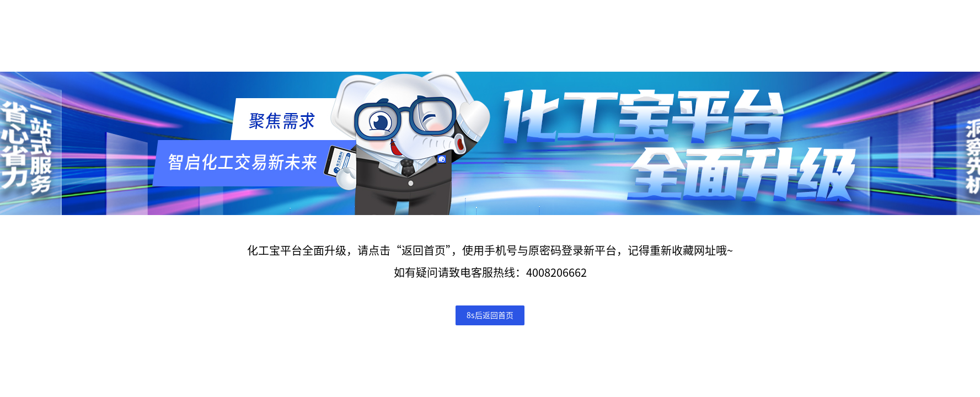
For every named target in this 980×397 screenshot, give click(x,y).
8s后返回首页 (490, 315)
